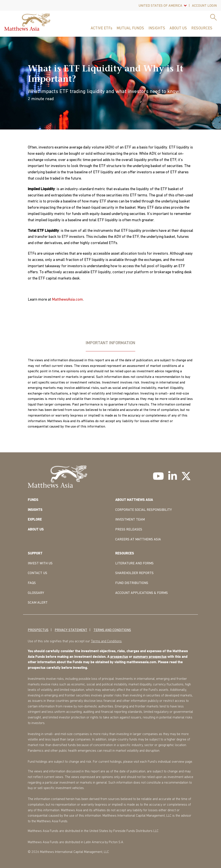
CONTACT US (37, 573)
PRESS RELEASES (129, 530)
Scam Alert (38, 603)
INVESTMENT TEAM (130, 520)
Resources (202, 28)
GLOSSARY (36, 593)
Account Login (204, 6)
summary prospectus (150, 657)
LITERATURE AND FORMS (134, 563)
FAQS (32, 583)
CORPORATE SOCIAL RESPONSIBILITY (144, 510)
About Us (178, 28)
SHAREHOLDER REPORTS (134, 573)
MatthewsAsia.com (67, 300)
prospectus (119, 657)
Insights (157, 28)
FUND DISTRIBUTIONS (132, 583)
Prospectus (38, 630)
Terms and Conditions (112, 630)
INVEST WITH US (40, 563)
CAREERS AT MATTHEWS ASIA (138, 540)
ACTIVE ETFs (101, 28)
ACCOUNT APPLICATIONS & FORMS (142, 593)
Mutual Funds (130, 28)
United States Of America (160, 6)
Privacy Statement (71, 630)
